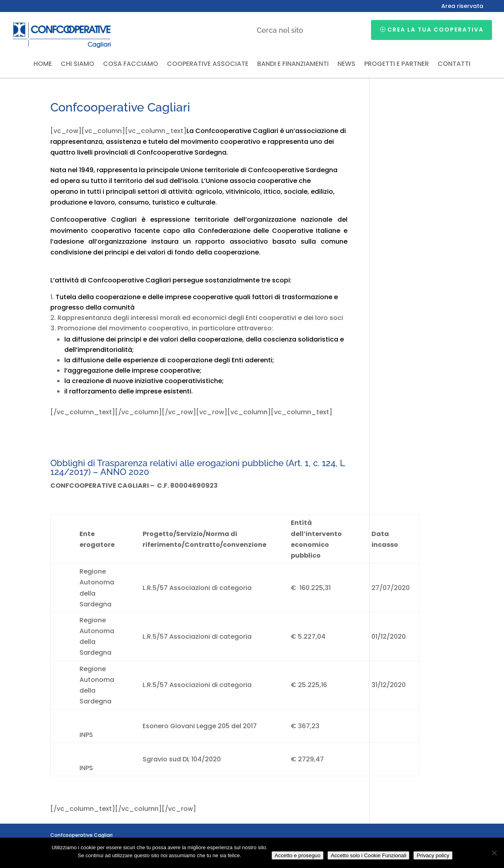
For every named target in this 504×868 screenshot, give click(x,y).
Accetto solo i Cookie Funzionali (368, 855)
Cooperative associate (208, 65)
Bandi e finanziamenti (293, 65)
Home (43, 65)
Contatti (454, 65)
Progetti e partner (397, 65)
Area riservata (462, 7)
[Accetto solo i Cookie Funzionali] (494, 853)
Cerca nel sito (280, 30)
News (346, 65)
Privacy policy (433, 855)
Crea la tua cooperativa (436, 30)
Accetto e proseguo (298, 855)
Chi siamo (77, 65)
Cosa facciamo (131, 65)
